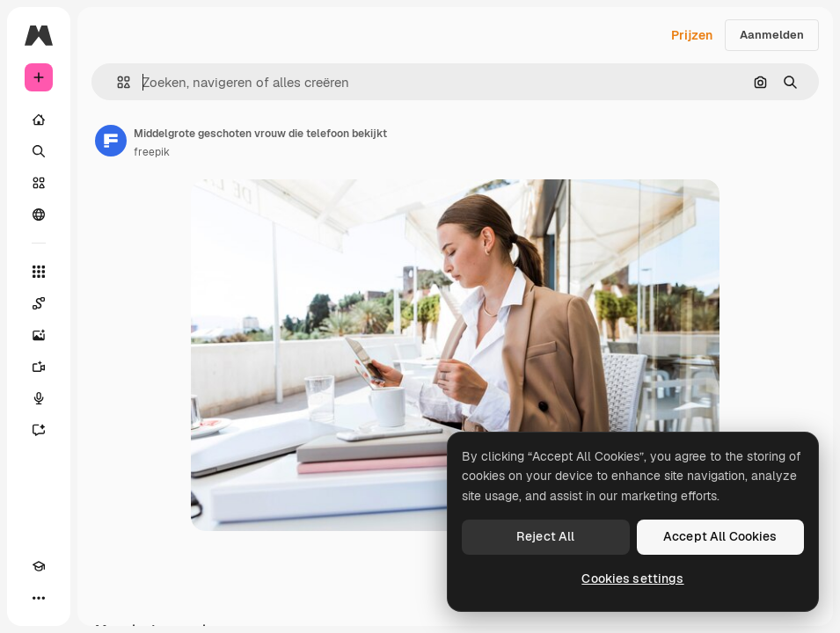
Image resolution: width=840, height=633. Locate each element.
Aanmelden (772, 35)
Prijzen (692, 35)
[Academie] (39, 566)
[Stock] (39, 183)
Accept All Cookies (720, 536)
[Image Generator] (39, 335)
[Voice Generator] (39, 398)
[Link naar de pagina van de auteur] (111, 141)
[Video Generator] (39, 367)
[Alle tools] (39, 272)
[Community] (39, 215)
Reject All (545, 536)
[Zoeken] (39, 151)
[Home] (39, 120)
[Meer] (39, 598)
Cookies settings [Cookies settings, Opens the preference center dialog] (632, 578)
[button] (117, 82)
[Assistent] (39, 430)
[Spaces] (39, 303)
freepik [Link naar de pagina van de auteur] (152, 152)
